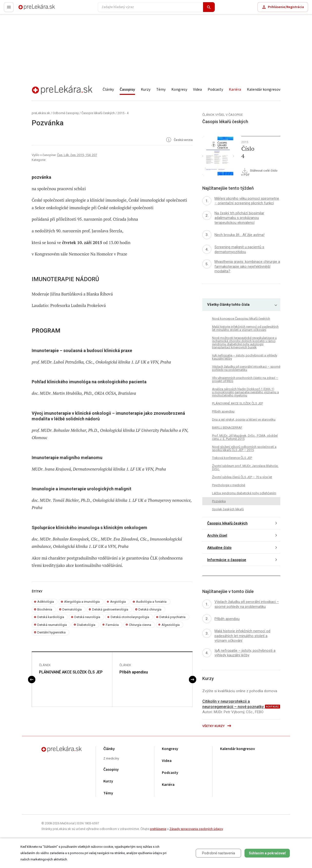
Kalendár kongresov (264, 89)
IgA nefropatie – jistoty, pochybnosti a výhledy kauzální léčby (245, 357)
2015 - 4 (123, 113)
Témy (161, 89)
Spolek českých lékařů (228, 509)
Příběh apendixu (134, 672)
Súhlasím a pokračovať (267, 853)
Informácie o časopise (227, 560)
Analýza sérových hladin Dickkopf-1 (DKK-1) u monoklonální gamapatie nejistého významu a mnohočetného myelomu (245, 392)
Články (108, 89)
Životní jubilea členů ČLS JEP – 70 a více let (242, 477)
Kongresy (179, 89)
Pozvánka (219, 501)
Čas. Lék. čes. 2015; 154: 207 (77, 155)
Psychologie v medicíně (229, 485)
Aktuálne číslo (219, 548)
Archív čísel (217, 535)
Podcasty (215, 89)
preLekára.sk (28, 9)
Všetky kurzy (217, 726)
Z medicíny (111, 759)
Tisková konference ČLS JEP (232, 458)
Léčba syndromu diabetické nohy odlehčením (244, 493)
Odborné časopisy (66, 113)
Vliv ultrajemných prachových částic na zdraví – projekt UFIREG (245, 379)
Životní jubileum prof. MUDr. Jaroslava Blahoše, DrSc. (245, 467)
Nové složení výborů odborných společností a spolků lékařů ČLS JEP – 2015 (244, 448)
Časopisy (127, 89)
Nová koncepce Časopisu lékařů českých (241, 319)
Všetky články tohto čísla (228, 305)
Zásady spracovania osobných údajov (196, 829)
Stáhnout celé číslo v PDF (259, 173)
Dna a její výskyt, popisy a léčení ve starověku (244, 419)
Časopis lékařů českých (98, 113)
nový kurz (273, 707)
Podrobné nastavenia (219, 853)
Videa (197, 89)
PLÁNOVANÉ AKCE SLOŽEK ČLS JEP (71, 672)
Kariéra (235, 89)
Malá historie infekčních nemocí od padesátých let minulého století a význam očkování (245, 328)
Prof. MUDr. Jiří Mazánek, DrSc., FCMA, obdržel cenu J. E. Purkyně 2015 (245, 437)
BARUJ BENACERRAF (227, 428)
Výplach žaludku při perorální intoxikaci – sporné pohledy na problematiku (246, 368)
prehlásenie (158, 829)
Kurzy (146, 89)
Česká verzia (179, 140)
